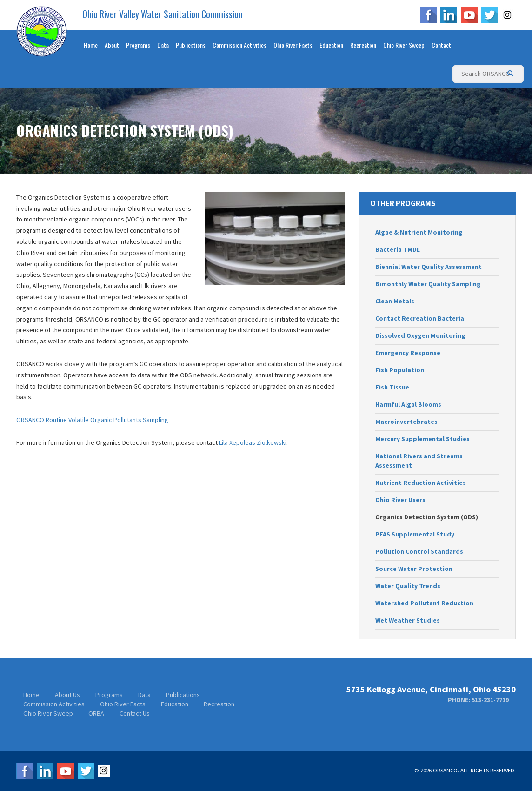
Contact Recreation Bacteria (420, 318)
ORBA (96, 713)
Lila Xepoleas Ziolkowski (253, 442)
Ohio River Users (400, 500)
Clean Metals (395, 301)
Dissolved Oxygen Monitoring (420, 335)
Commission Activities (239, 45)
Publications (191, 45)
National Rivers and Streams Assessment (419, 461)
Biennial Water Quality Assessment (429, 267)
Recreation (363, 45)
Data (163, 45)
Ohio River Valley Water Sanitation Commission (163, 14)
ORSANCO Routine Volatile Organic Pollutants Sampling (92, 420)
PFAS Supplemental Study (415, 534)
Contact (441, 45)
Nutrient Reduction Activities (421, 483)
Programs (138, 45)
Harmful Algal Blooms (408, 404)
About (112, 45)
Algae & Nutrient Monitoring (419, 232)
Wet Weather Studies (408, 620)
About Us (67, 695)
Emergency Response (408, 353)
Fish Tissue (392, 387)
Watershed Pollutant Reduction (424, 603)
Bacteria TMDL (398, 249)
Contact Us (135, 713)
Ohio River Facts (293, 45)
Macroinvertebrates (406, 422)
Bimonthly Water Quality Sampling (428, 284)
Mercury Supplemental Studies (422, 439)
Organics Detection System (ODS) (427, 517)
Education (331, 45)
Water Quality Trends (408, 586)
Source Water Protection (414, 569)
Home (91, 45)
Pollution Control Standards (419, 551)
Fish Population (400, 370)
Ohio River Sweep (404, 45)
